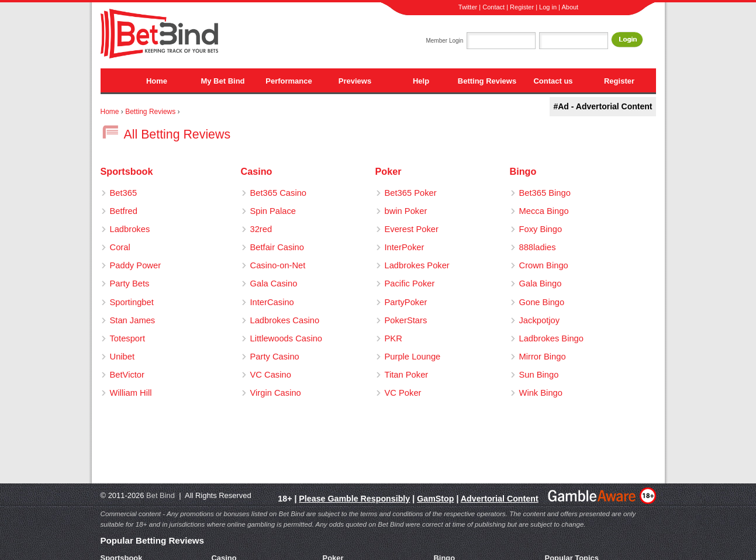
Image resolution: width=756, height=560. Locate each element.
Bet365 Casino (279, 193)
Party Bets (130, 284)
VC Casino (271, 375)
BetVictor (127, 375)
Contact (493, 7)
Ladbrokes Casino (285, 320)
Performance (289, 81)
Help (421, 81)
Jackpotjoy (540, 320)
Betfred (124, 211)
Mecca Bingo (544, 211)
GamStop (435, 499)
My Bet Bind (222, 81)
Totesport (128, 338)
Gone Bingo (542, 302)
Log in (548, 7)
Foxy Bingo (541, 229)
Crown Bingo (544, 265)
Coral (120, 247)
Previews (355, 81)
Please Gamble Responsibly (354, 499)
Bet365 (124, 193)
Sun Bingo (539, 375)
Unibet (122, 357)
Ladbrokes (130, 229)
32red (261, 229)
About (570, 7)
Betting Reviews (487, 81)
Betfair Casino (277, 247)
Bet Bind (160, 495)
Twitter (468, 7)
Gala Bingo (541, 284)
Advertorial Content (500, 499)
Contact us (553, 81)
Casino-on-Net (278, 265)
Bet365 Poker (411, 193)
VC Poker (403, 393)
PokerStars (406, 320)
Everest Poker (412, 229)
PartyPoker (406, 302)
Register (522, 7)
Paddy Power (136, 265)
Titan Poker (407, 375)
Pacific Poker (410, 284)
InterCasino (272, 302)
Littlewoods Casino (286, 338)
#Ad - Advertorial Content (603, 106)
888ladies (538, 247)
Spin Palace (273, 211)
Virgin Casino (276, 393)
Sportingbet (132, 302)
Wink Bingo (541, 393)
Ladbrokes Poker (417, 265)
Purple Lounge (413, 357)
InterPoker (405, 247)
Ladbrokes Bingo (551, 338)
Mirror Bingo (543, 357)
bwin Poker (406, 211)
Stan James (133, 320)
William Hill (131, 393)
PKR (393, 338)
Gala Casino (274, 284)
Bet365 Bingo (545, 193)
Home (157, 81)
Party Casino (275, 357)
